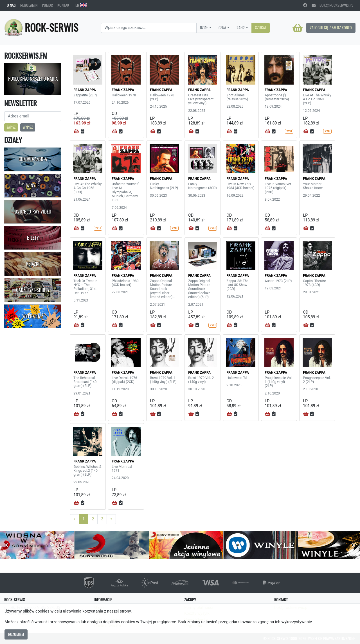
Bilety (33, 238)
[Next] (111, 519)
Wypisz (28, 127)
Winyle (33, 185)
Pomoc (47, 5)
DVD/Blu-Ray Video (33, 212)
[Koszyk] (298, 28)
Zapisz (11, 127)
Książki (33, 264)
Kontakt (64, 5)
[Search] (149, 28)
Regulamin (29, 5)
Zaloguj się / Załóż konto (331, 28)
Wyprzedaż (33, 316)
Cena (222, 28)
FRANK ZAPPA (85, 90)
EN (81, 5)
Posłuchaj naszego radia (33, 79)
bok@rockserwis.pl (332, 5)
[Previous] (74, 519)
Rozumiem (16, 634)
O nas (11, 5)
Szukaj (261, 28)
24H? (241, 28)
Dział (204, 28)
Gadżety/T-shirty (33, 290)
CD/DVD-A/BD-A (33, 159)
